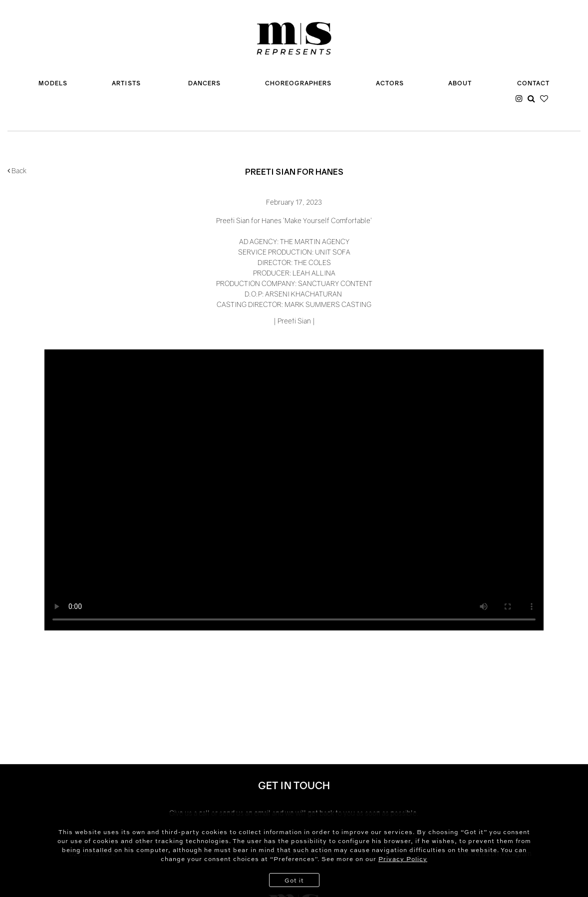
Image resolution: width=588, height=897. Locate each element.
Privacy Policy (403, 859)
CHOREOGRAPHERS (298, 83)
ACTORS (390, 83)
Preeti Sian (294, 321)
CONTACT (533, 83)
